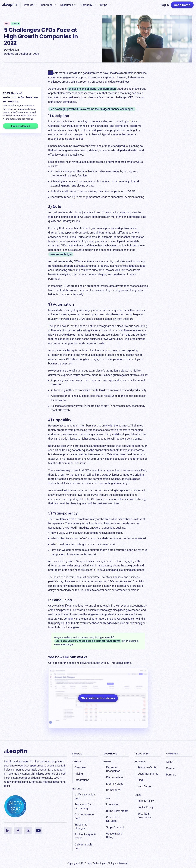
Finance (15, 24)
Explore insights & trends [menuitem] (85, 836)
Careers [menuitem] (171, 768)
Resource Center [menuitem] (147, 767)
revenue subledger (61, 254)
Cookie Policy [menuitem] (145, 807)
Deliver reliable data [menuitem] (83, 846)
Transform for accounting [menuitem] (83, 806)
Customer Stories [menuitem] (148, 774)
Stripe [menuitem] (107, 799)
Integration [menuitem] (113, 804)
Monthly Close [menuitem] (115, 784)
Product (29, 5)
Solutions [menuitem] (110, 754)
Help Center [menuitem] (145, 786)
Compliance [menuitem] (113, 790)
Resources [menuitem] (142, 754)
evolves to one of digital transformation (92, 89)
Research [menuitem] (140, 761)
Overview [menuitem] (80, 767)
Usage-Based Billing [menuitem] (114, 835)
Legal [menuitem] (138, 795)
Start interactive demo (98, 698)
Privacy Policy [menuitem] (146, 801)
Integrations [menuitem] (82, 780)
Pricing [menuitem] (79, 774)
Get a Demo (182, 5)
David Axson (11, 50)
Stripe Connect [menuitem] (115, 827)
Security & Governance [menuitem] (145, 815)
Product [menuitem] (78, 754)
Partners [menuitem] (171, 775)
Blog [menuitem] (140, 780)
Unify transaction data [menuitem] (85, 796)
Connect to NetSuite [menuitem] (113, 819)
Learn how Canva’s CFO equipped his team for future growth (88, 641)
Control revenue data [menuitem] (84, 816)
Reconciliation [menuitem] (114, 777)
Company (86, 5)
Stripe (104, 5)
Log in (165, 5)
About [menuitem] (170, 762)
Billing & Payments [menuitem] (117, 811)
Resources (67, 5)
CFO (7, 24)
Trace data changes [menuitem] (81, 826)
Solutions (47, 5)
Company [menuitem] (172, 754)
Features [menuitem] (77, 789)
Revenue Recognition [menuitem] (113, 769)
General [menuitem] (77, 761)
